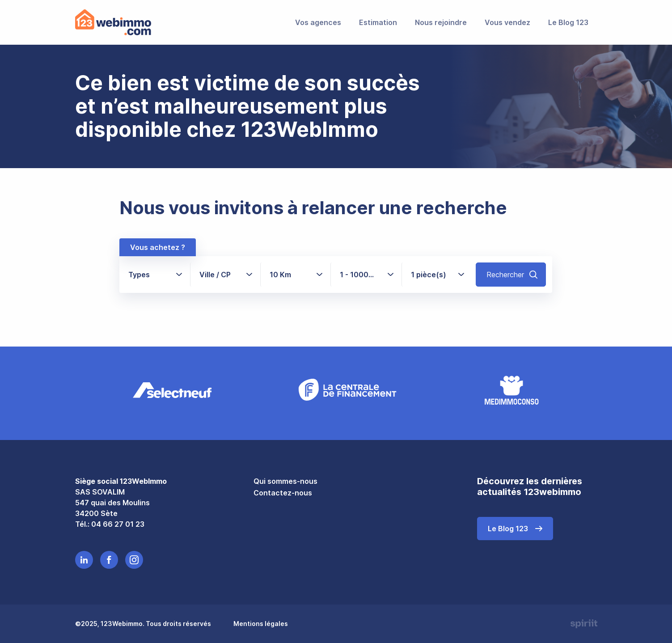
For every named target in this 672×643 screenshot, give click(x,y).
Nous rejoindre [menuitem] (441, 22)
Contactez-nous (283, 493)
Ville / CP (215, 275)
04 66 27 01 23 (118, 524)
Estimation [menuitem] (378, 22)
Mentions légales (261, 624)
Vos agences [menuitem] (318, 22)
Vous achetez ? (158, 247)
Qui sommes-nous (285, 481)
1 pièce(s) (429, 275)
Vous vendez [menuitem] (507, 22)
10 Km (280, 275)
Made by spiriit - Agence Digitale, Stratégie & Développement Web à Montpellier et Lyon (584, 624)
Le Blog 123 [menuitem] (568, 22)
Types (139, 275)
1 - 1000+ (361, 275)
